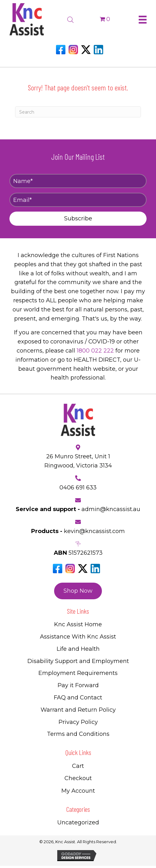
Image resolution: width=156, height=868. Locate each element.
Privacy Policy (78, 722)
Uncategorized (78, 822)
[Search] (78, 112)
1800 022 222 (95, 351)
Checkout (78, 778)
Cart (78, 766)
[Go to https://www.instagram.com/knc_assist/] (73, 50)
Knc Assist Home (78, 624)
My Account (78, 791)
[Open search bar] (70, 19)
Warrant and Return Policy (78, 710)
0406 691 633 (78, 488)
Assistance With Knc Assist (78, 637)
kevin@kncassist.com (94, 531)
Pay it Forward (78, 685)
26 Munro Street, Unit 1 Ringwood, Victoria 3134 (78, 461)
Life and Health (78, 649)
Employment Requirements (78, 673)
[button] (78, 219)
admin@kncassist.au (111, 509)
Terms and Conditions (78, 734)
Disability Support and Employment (78, 661)
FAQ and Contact (78, 698)
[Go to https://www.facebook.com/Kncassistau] (61, 50)
